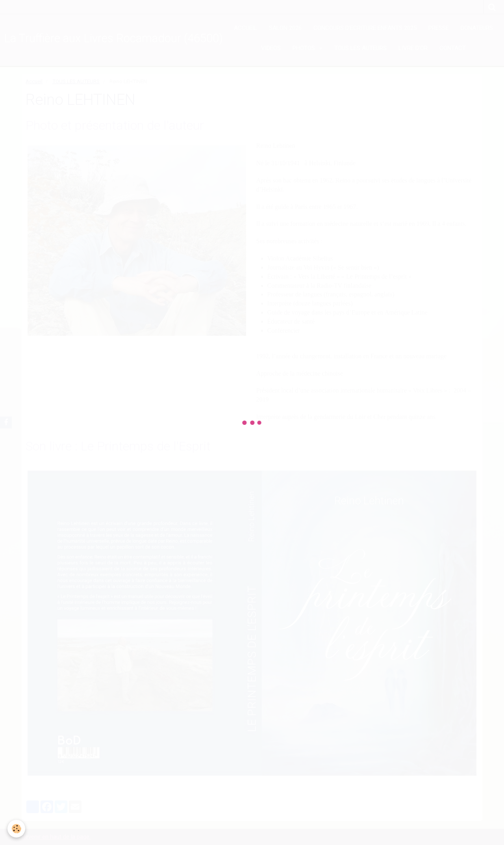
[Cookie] (17, 829)
